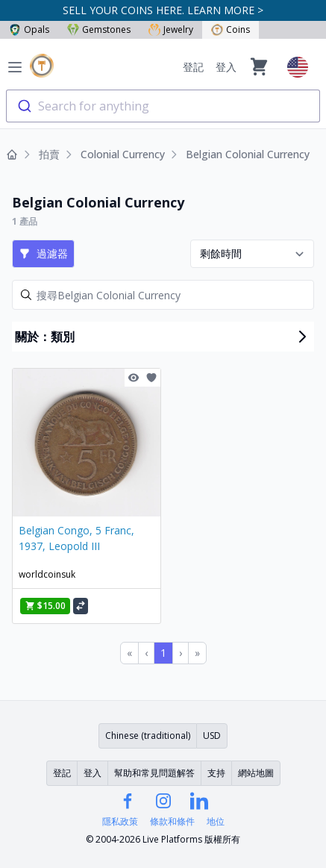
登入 (226, 67)
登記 (193, 67)
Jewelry (171, 29)
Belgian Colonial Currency (248, 154)
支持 (216, 773)
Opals (29, 29)
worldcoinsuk (47, 574)
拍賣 (49, 154)
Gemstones (99, 29)
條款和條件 (172, 822)
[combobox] (163, 106)
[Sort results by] (252, 254)
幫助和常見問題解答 (154, 773)
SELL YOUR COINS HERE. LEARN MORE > (163, 10)
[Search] (163, 295)
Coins (231, 29)
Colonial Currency (123, 154)
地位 (216, 822)
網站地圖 (256, 773)
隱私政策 (120, 822)
